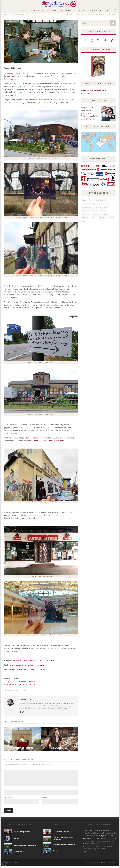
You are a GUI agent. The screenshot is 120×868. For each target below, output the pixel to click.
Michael (16, 841)
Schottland (102, 218)
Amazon (86, 841)
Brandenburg (101, 200)
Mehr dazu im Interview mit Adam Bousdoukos (44, 441)
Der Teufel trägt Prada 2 (22, 834)
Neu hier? (24, 10)
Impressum (103, 864)
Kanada (95, 211)
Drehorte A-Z (65, 10)
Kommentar (8, 769)
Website (44, 800)
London (103, 211)
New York (105, 214)
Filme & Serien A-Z (50, 10)
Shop (106, 10)
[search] (113, 23)
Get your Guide (105, 838)
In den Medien (101, 15)
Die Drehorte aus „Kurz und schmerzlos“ (20, 682)
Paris (94, 218)
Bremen (7, 690)
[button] (4, 864)
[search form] (96, 23)
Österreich (85, 218)
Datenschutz (112, 864)
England (96, 204)
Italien (106, 207)
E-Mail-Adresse (8, 800)
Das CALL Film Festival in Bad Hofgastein (63, 841)
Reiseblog (35, 10)
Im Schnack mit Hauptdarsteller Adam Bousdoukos (34, 660)
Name (6, 791)
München (96, 214)
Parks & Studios (80, 10)
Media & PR (90, 15)
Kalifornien (85, 211)
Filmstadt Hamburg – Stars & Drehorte (20, 684)
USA (83, 221)
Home (15, 10)
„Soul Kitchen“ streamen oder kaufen (32, 669)
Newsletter (80, 15)
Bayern (84, 200)
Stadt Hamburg (13, 76)
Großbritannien (87, 207)
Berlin (92, 200)
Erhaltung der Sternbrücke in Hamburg (28, 665)
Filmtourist (95, 10)
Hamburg (23, 690)
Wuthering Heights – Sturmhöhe (25, 847)
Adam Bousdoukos (27, 84)
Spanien (112, 218)
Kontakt (70, 15)
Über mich (112, 15)
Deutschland (15, 690)
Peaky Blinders (19, 854)
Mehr (66, 708)
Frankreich (105, 204)
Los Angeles (86, 214)
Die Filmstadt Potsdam (19, 15)
